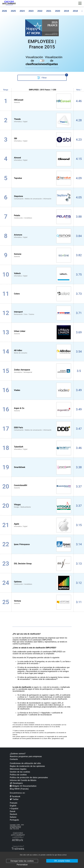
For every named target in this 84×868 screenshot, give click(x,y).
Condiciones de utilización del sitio (25, 763)
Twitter (14, 799)
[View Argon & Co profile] (43, 409)
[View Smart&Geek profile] (43, 467)
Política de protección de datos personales (29, 777)
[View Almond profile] (43, 159)
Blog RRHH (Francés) (19, 789)
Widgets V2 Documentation (23, 786)
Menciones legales (18, 769)
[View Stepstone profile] (43, 197)
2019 (66, 11)
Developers (16, 783)
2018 (75, 11)
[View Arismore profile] (43, 236)
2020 (58, 11)
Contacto (14, 759)
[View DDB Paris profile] (43, 429)
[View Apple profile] (43, 525)
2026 (4, 11)
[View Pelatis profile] (43, 217)
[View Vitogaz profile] (43, 506)
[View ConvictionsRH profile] (43, 486)
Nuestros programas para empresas (26, 756)
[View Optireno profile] (43, 583)
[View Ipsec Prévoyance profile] (43, 544)
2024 (22, 11)
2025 (13, 11)
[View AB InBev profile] (43, 352)
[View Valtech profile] (43, 274)
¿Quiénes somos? (18, 754)
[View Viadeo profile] (43, 390)
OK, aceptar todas (62, 861)
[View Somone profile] (43, 255)
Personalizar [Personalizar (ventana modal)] (22, 865)
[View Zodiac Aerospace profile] (43, 371)
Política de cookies (18, 775)
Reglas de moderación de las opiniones (27, 766)
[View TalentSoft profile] (43, 448)
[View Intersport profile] (43, 313)
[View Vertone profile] (43, 602)
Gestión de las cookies (20, 772)
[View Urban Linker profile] (43, 332)
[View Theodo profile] (43, 120)
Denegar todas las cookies (22, 861)
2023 (31, 11)
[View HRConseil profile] (43, 101)
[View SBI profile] (43, 140)
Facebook (15, 796)
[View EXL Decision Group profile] (43, 564)
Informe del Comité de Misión (23, 780)
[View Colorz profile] (43, 294)
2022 (40, 11)
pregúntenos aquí (58, 738)
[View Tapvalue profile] (43, 178)
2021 (49, 11)
